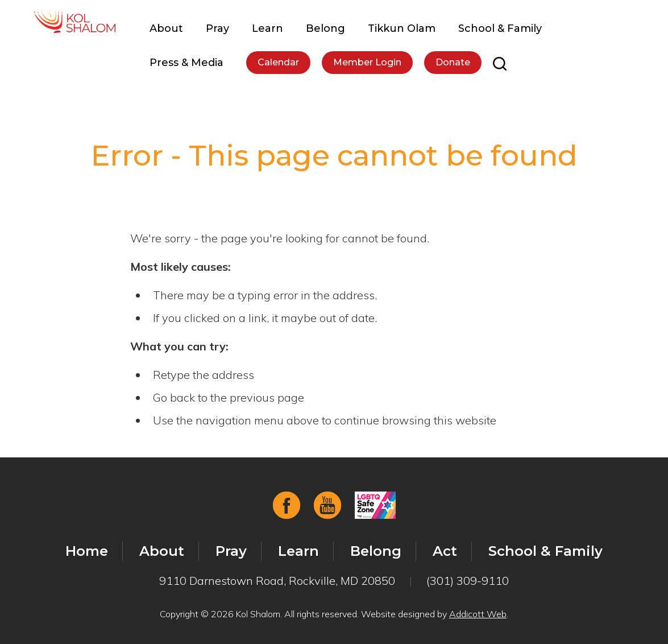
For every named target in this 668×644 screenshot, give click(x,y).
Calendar (278, 62)
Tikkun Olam (402, 28)
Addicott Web (478, 614)
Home (87, 551)
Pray (217, 28)
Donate (453, 62)
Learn (267, 28)
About (166, 28)
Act (445, 551)
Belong (325, 28)
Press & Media (186, 63)
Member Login (367, 62)
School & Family (500, 28)
